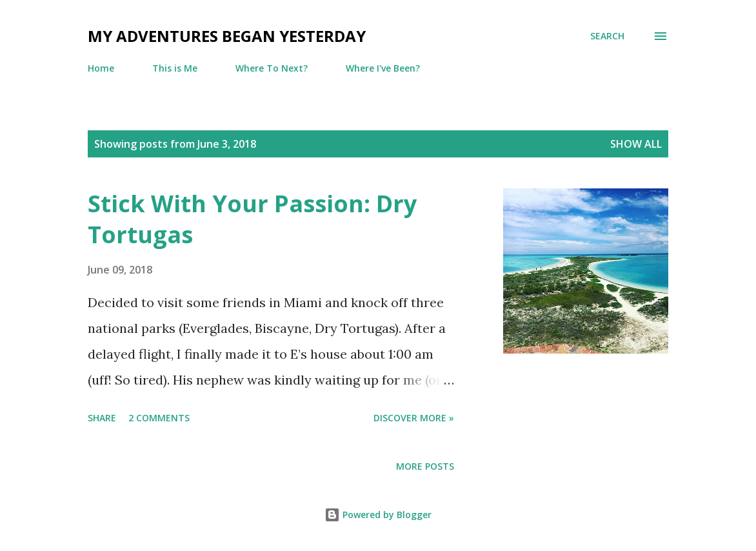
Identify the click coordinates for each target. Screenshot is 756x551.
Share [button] (102, 418)
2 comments (159, 418)
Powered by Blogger (378, 515)
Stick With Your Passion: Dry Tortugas (252, 219)
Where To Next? (272, 68)
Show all (636, 144)
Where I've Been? (383, 68)
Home (101, 68)
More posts (425, 466)
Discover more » (414, 418)
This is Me (175, 68)
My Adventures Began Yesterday (227, 36)
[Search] (607, 36)
